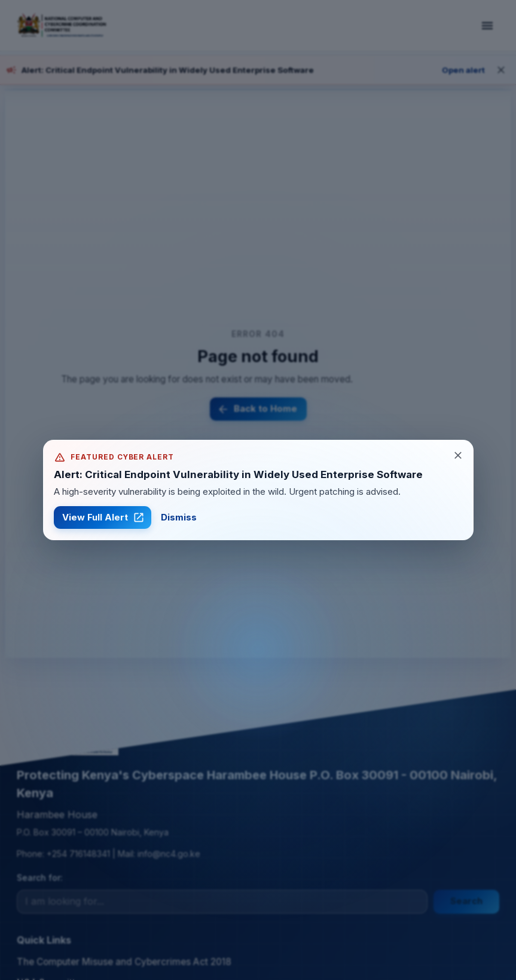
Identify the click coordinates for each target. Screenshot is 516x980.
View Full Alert (103, 517)
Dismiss (179, 517)
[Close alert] (458, 455)
